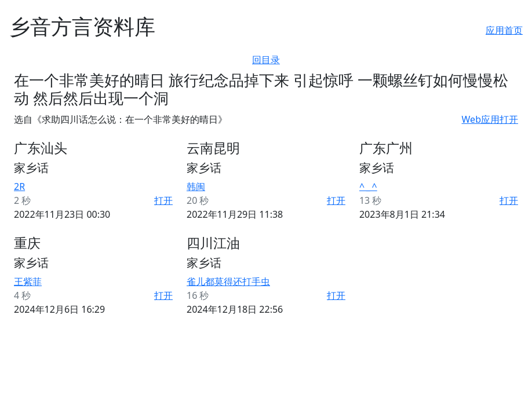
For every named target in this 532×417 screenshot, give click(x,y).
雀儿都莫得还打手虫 (228, 281)
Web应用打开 (490, 119)
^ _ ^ (368, 186)
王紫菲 (28, 281)
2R (19, 186)
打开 (163, 200)
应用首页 (504, 30)
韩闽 (196, 186)
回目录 (266, 60)
